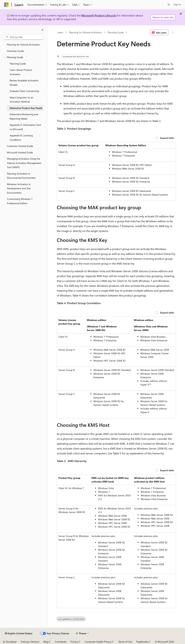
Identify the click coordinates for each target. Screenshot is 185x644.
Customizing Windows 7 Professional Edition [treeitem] (20, 201)
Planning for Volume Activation (85, 32)
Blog (46, 642)
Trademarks (142, 642)
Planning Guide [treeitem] (18, 64)
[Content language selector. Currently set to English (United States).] (19, 633)
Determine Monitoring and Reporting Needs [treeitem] (24, 116)
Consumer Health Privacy (98, 642)
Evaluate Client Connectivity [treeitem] (25, 91)
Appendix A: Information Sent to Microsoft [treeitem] (25, 127)
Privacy (74, 642)
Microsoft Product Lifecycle (99, 15)
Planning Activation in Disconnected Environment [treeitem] (21, 176)
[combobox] (24, 37)
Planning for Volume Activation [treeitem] (23, 45)
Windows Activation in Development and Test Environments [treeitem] (19, 188)
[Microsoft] (6, 5)
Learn (60, 32)
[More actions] (173, 32)
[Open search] (169, 5)
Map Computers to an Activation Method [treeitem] (21, 100)
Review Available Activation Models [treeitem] (24, 83)
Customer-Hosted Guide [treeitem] (20, 146)
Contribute (61, 642)
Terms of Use (125, 642)
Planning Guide (115, 32)
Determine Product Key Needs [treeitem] (26, 108)
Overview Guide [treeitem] (15, 51)
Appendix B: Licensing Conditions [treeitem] (21, 138)
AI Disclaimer (10, 642)
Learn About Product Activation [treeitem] (21, 72)
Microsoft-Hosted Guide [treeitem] (20, 152)
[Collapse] (42, 30)
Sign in (177, 4)
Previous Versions (30, 642)
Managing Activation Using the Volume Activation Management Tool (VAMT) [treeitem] (24, 163)
